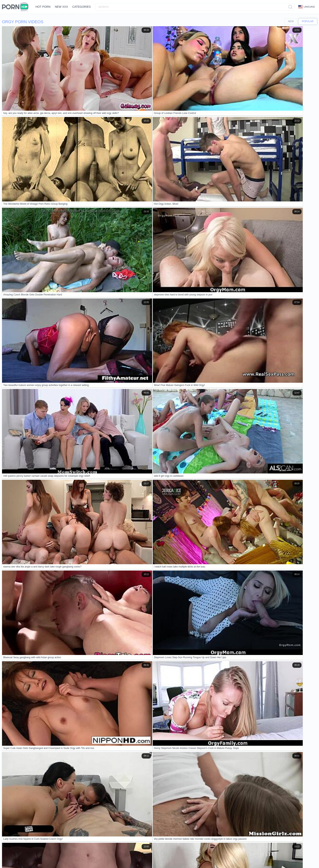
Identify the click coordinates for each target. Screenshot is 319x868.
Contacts (40, 846)
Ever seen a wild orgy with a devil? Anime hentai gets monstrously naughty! (52, 734)
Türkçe (52, 859)
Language (307, 7)
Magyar (243, 856)
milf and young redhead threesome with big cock (35, 752)
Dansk (209, 856)
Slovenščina (124, 856)
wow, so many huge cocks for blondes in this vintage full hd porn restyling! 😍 (54, 724)
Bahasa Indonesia (34, 856)
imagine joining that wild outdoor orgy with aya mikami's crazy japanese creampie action (60, 706)
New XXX (66, 7)
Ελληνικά (72, 856)
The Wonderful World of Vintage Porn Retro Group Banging (42, 688)
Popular (308, 21)
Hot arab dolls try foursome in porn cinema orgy (35, 678)
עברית (90, 856)
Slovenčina (138, 856)
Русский (31, 859)
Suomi (19, 856)
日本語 (190, 856)
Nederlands (109, 856)
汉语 (98, 856)
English (61, 856)
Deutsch (50, 856)
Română (9, 859)
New (291, 21)
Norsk (160, 856)
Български (220, 856)
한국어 (181, 856)
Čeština (232, 856)
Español (42, 859)
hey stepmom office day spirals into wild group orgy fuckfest (42, 715)
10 (305, 541)
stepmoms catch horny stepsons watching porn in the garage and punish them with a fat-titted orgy (67, 743)
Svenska (20, 859)
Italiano (200, 856)
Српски (150, 856)
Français (9, 856)
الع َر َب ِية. (254, 856)
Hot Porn (45, 7)
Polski (82, 856)
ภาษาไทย (170, 856)
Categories (89, 7)
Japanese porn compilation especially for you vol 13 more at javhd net (49, 669)
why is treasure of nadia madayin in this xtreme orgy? (39, 697)
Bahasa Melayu (297, 856)
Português (267, 856)
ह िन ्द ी (280, 856)
